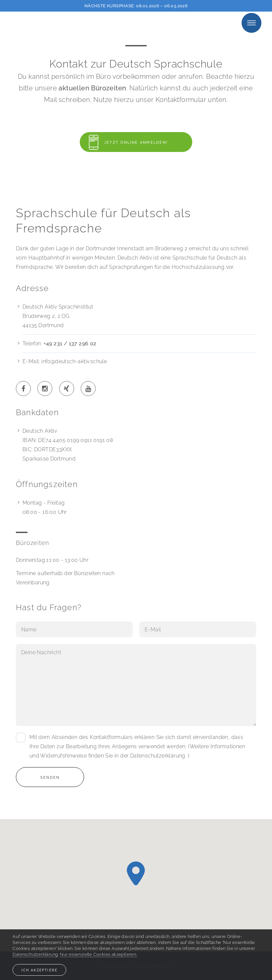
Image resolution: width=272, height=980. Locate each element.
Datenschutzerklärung (158, 756)
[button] (136, 873)
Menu (251, 23)
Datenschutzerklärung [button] (35, 954)
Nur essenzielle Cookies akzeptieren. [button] (98, 954)
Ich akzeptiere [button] (40, 970)
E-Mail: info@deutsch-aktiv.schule (65, 361)
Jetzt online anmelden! (124, 142)
